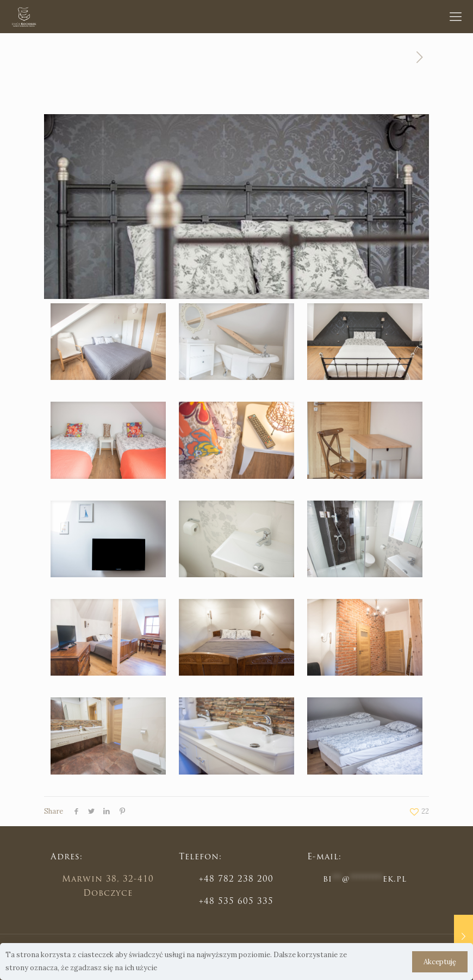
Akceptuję (440, 962)
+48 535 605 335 (236, 902)
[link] (108, 342)
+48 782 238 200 (236, 880)
